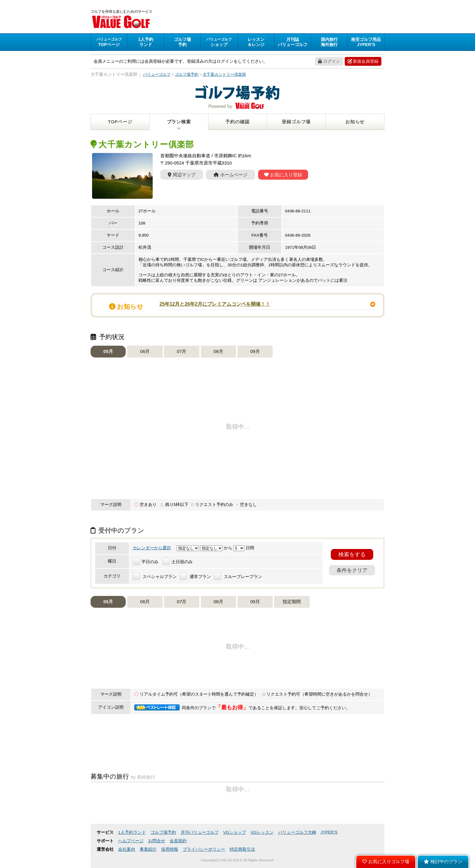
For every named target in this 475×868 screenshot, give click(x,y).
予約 (182, 42)
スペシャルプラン (155, 577)
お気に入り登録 (283, 175)
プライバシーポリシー (204, 849)
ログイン (329, 61)
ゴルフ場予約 (163, 832)
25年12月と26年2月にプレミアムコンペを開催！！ (215, 304)
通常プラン (195, 577)
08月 (218, 351)
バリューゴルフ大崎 (297, 832)
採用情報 (170, 849)
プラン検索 (179, 122)
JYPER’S (329, 832)
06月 (145, 351)
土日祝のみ (178, 562)
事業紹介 (148, 849)
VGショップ (235, 832)
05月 (108, 351)
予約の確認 (237, 122)
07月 (182, 351)
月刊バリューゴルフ (200, 832)
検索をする (352, 554)
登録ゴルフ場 (296, 122)
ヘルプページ (131, 841)
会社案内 (127, 849)
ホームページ (231, 175)
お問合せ (157, 841)
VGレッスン (262, 832)
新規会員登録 (363, 61)
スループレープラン (238, 577)
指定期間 (292, 602)
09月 (255, 351)
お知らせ (355, 122)
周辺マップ (182, 175)
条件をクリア (352, 570)
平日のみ (146, 562)
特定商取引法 (242, 849)
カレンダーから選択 (152, 548)
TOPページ (120, 122)
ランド (146, 42)
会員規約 (178, 841)
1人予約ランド (132, 832)
